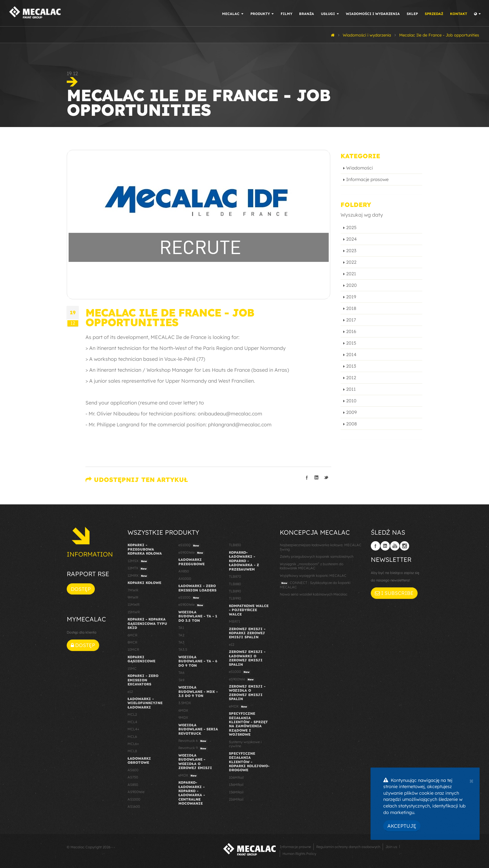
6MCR (132, 635)
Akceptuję (402, 826)
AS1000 (134, 799)
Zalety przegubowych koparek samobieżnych (317, 557)
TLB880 (235, 584)
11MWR (133, 605)
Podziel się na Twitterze (326, 478)
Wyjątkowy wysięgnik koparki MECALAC (313, 576)
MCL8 (132, 751)
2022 (351, 262)
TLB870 (235, 576)
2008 (351, 424)
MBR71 (235, 621)
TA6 (181, 673)
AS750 (133, 777)
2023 (351, 251)
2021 (351, 274)
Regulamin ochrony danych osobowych (348, 847)
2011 (351, 389)
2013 (351, 366)
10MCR (133, 650)
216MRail (236, 799)
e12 (130, 692)
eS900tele (191, 553)
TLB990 (235, 598)
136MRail (236, 785)
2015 (351, 343)
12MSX (138, 561)
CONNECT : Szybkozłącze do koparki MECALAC (315, 585)
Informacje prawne (295, 847)
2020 (351, 285)
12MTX (138, 568)
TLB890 (235, 591)
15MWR (134, 612)
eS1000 (189, 545)
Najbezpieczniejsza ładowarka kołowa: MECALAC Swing (321, 547)
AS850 (133, 785)
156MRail (236, 792)
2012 (351, 378)
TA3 (181, 642)
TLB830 (235, 545)
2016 (351, 331)
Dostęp (81, 589)
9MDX (183, 718)
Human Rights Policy (299, 854)
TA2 (181, 635)
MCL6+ (133, 744)
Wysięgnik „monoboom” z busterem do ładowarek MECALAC (312, 566)
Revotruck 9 (193, 748)
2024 (351, 239)
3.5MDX (185, 703)
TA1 (181, 628)
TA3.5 (183, 650)
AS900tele (136, 792)
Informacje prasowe (367, 179)
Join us (391, 847)
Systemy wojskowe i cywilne (245, 744)
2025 (351, 228)
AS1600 (134, 807)
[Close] (471, 780)
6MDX (183, 710)
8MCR (132, 642)
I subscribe (394, 593)
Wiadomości (360, 168)
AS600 (133, 770)
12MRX (138, 576)
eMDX (188, 776)
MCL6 (132, 737)
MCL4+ (133, 729)
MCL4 (132, 722)
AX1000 (185, 579)
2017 (351, 320)
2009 (351, 412)
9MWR (133, 597)
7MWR (133, 590)
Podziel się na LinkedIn (317, 478)
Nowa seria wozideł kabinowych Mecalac (314, 594)
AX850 (184, 571)
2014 (351, 355)
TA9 (181, 680)
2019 (351, 297)
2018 (351, 308)
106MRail (236, 777)
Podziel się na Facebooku (307, 478)
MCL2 (132, 714)
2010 (351, 401)
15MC (132, 669)
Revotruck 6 (193, 741)
